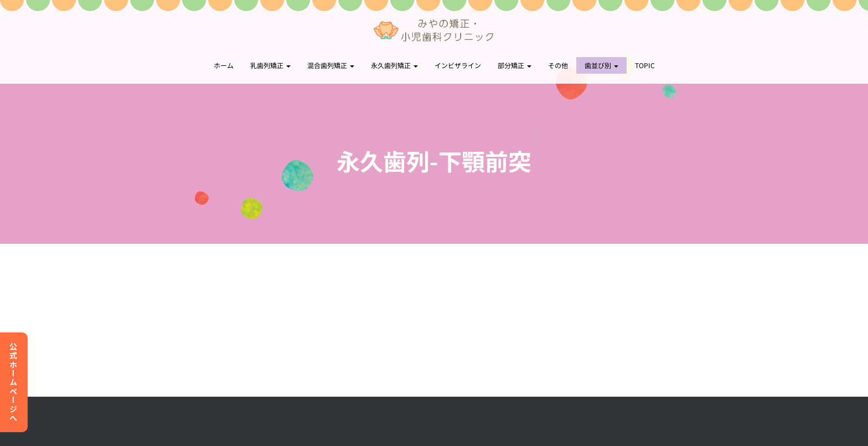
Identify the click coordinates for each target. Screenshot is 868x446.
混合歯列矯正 (331, 65)
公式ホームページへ (13, 382)
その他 (558, 65)
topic (645, 65)
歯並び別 (601, 65)
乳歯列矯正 (270, 65)
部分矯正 (515, 65)
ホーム (224, 65)
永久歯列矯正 (394, 65)
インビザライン (458, 65)
